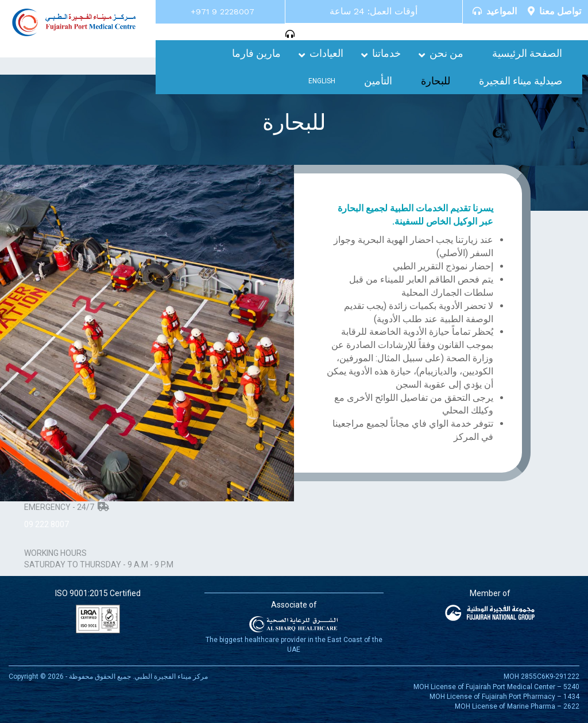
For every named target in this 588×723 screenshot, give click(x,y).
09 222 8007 (47, 524)
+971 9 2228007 (223, 11)
